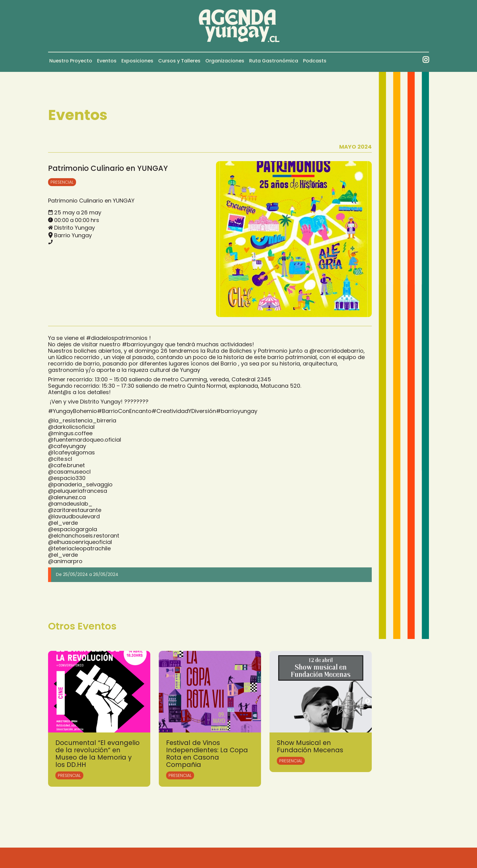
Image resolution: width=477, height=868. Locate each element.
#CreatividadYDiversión (184, 411)
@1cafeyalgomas (71, 452)
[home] (239, 26)
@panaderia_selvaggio (80, 484)
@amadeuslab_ (70, 504)
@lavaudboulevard (74, 516)
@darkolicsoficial (71, 427)
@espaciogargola (73, 529)
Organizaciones (225, 61)
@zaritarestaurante (75, 510)
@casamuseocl (69, 472)
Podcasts (315, 61)
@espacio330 (67, 478)
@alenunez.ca (67, 497)
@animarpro (65, 561)
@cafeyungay (67, 446)
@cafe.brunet (66, 465)
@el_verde (63, 523)
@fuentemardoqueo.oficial (85, 440)
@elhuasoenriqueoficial (80, 542)
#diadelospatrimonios (117, 338)
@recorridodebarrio (336, 351)
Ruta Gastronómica (274, 61)
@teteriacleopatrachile (79, 548)
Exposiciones (137, 61)
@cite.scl (60, 459)
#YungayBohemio (73, 411)
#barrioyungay (143, 344)
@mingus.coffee (70, 433)
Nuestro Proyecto (71, 61)
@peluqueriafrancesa (78, 491)
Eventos (107, 61)
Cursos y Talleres (179, 61)
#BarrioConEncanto (124, 411)
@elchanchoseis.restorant (84, 536)
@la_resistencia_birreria (82, 420)
